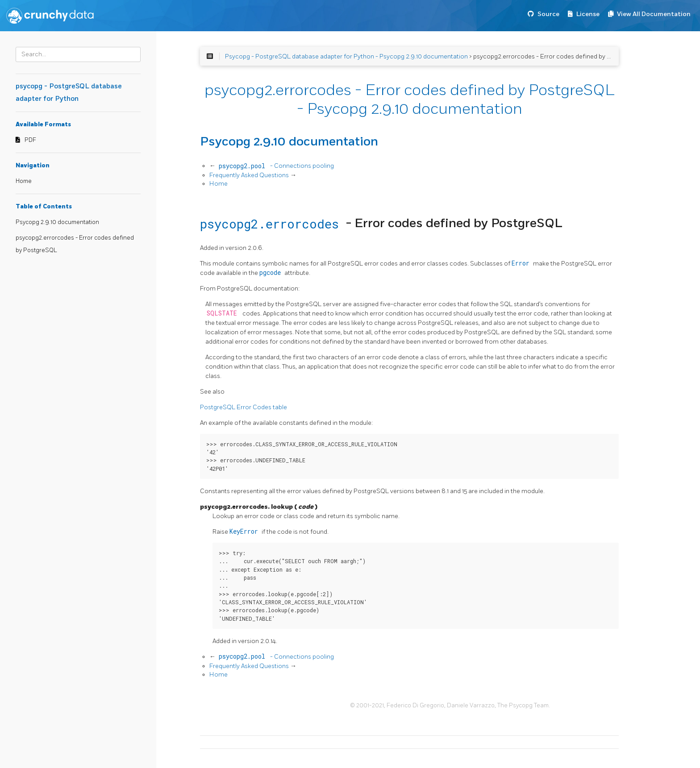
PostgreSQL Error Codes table (244, 407)
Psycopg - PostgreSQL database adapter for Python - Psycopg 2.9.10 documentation (346, 56)
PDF (30, 140)
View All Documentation (654, 14)
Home (24, 181)
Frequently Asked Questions (250, 175)
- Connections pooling (275, 166)
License (588, 14)
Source (548, 14)
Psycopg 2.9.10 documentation (57, 222)
